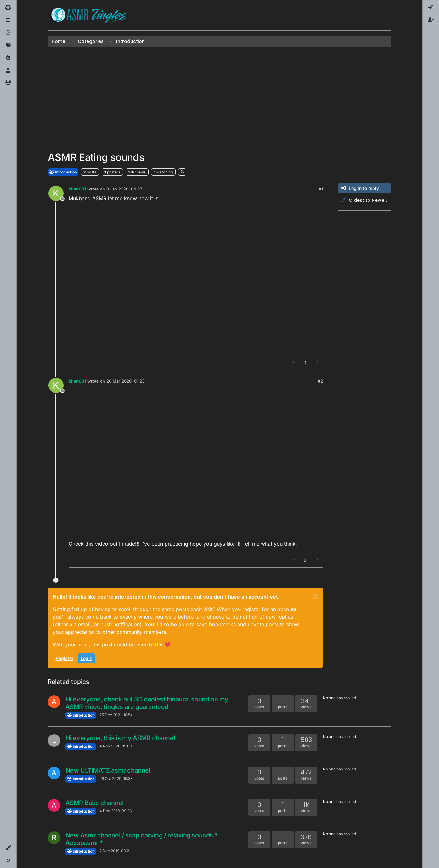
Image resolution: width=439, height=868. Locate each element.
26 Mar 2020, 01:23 (125, 381)
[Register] (431, 20)
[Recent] (8, 33)
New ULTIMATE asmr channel (108, 770)
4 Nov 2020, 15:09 (116, 746)
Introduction (63, 172)
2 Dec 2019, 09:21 (115, 851)
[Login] (431, 8)
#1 (321, 189)
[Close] (315, 597)
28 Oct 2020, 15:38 (116, 778)
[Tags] (8, 45)
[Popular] (8, 58)
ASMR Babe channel (95, 803)
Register (65, 658)
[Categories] (8, 20)
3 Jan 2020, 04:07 (124, 189)
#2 (320, 381)
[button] (8, 848)
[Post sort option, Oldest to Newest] (365, 200)
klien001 (77, 189)
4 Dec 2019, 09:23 (115, 811)
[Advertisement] (220, 99)
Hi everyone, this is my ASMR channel (120, 738)
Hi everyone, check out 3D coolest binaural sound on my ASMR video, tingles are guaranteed (147, 703)
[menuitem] (431, 8)
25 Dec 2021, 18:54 (116, 715)
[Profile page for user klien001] (56, 193)
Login (86, 658)
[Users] (8, 71)
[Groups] (8, 83)
